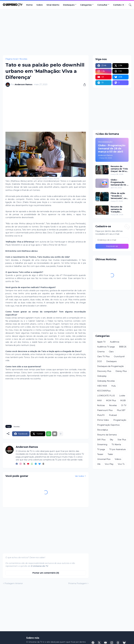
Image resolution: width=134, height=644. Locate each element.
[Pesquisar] (129, 5)
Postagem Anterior (14, 583)
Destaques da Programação (110, 366)
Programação (120, 420)
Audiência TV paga (106, 347)
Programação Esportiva (108, 425)
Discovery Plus (104, 371)
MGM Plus (111, 400)
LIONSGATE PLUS (106, 396)
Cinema (101, 352)
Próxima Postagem (78, 583)
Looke (122, 396)
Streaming (102, 444)
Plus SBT (121, 410)
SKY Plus (101, 440)
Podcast (113, 415)
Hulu (114, 386)
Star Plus (122, 440)
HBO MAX (102, 386)
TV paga (101, 449)
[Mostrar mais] (61, 434)
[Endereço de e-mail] (112, 240)
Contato (117, 5)
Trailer (110, 454)
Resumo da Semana (107, 435)
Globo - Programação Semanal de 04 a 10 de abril (119, 182)
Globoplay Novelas (106, 381)
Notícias (101, 405)
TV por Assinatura (117, 449)
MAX (99, 400)
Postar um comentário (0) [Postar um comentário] (46, 573)
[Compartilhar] (84, 85)
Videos (118, 459)
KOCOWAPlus (104, 391)
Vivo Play (109, 464)
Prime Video (103, 420)
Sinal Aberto (53, 5)
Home (29, 5)
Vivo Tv (121, 464)
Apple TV (101, 342)
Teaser (100, 454)
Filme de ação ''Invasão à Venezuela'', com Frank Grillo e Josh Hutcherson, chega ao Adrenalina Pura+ (119, 196)
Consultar (102, 5)
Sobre (40, 5)
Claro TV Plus (103, 356)
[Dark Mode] (124, 5)
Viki (99, 464)
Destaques (69, 5)
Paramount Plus (105, 410)
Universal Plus (104, 459)
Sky (112, 440)
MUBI (123, 400)
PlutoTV (101, 415)
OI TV (124, 405)
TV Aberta (116, 444)
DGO (100, 361)
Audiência (115, 342)
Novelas (23, 59)
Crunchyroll (119, 356)
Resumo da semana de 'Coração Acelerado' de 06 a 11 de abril (119, 209)
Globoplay (102, 376)
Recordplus (103, 430)
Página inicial (12, 59)
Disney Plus (121, 371)
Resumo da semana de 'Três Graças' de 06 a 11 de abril (119, 169)
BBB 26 (123, 347)
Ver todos (80, 476)
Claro (111, 352)
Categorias (86, 5)
